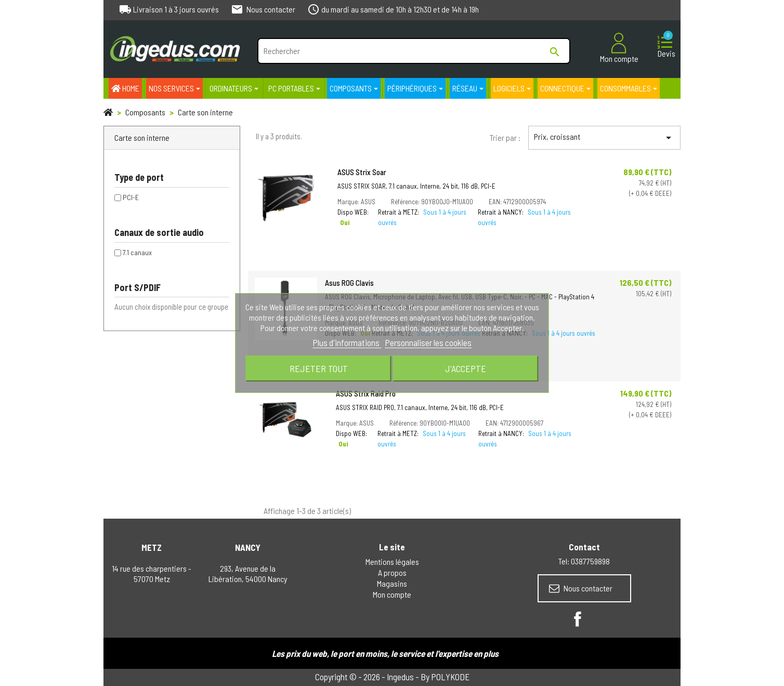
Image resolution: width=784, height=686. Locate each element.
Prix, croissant (604, 138)
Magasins (392, 583)
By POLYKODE (445, 677)
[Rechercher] (414, 51)
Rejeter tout (319, 368)
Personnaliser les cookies (428, 342)
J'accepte (466, 368)
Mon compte (392, 594)
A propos (392, 572)
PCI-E (131, 197)
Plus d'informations (347, 342)
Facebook (578, 619)
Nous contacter (581, 588)
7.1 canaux (137, 252)
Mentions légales (392, 562)
